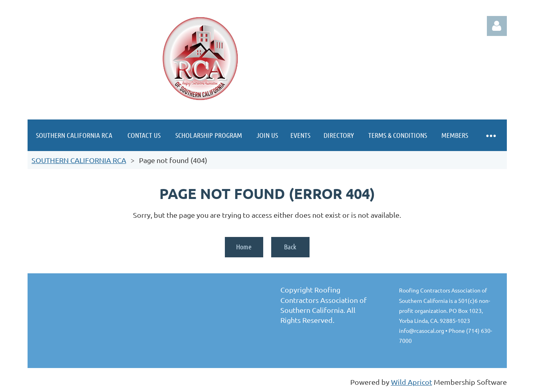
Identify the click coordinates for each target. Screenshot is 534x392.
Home (244, 247)
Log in (497, 26)
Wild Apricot (412, 382)
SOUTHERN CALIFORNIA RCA (79, 160)
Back (290, 247)
